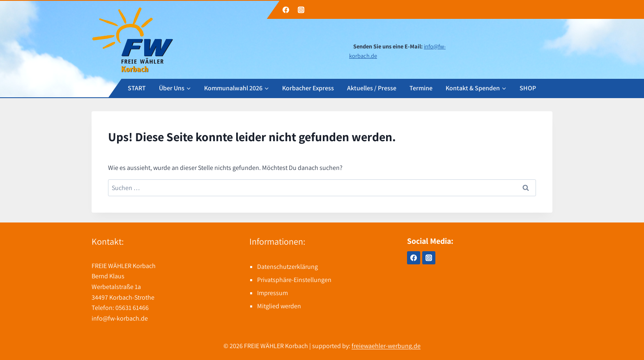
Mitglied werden (279, 306)
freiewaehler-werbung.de (386, 346)
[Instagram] (301, 10)
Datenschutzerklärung (287, 267)
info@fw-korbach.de (120, 318)
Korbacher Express (308, 88)
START (137, 88)
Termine (421, 88)
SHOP (528, 88)
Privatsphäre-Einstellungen (294, 280)
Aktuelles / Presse (372, 88)
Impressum (273, 293)
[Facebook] (286, 10)
